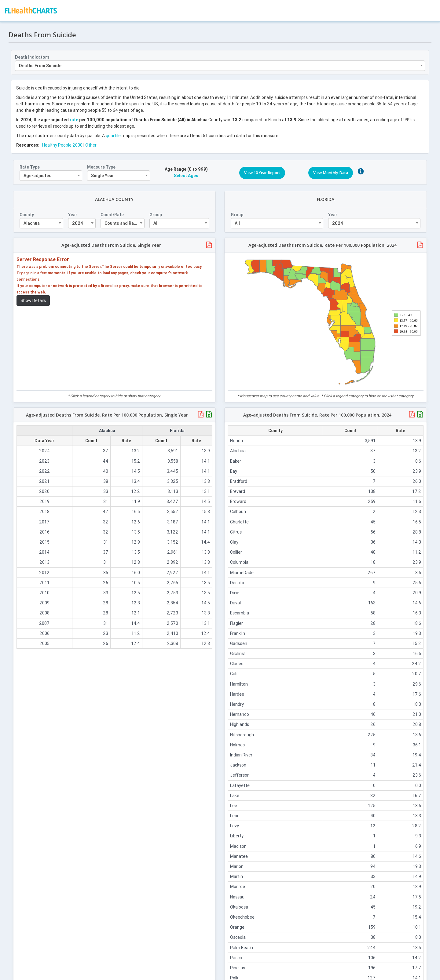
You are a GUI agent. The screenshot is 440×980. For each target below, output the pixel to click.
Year (73, 214)
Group (156, 214)
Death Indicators (33, 56)
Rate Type (30, 166)
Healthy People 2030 (63, 144)
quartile (114, 134)
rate (75, 118)
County (27, 214)
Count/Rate (113, 214)
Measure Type (102, 166)
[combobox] (220, 64)
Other (92, 144)
